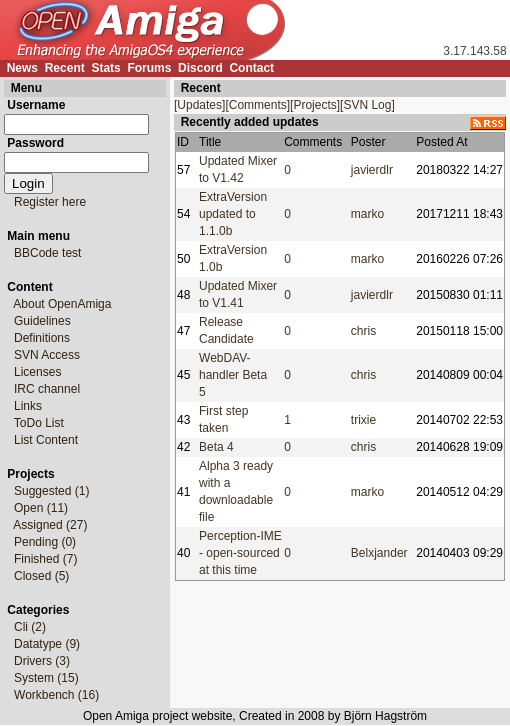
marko (367, 214)
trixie (363, 420)
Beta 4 (216, 447)
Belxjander (379, 553)
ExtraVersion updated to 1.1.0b (233, 214)
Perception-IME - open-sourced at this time (240, 553)
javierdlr (372, 170)
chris (363, 331)
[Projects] (315, 105)
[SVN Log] (367, 105)
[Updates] (199, 105)
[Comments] (257, 105)
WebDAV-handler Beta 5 (233, 375)
